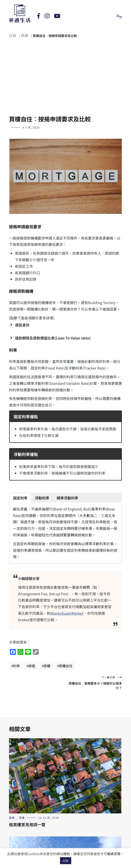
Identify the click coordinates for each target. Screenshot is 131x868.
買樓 (24, 35)
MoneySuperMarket (67, 613)
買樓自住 (66, 666)
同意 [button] (66, 861)
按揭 (32, 666)
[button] (65, 325)
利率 (16, 666)
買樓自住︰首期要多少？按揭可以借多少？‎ (94, 683)
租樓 (12, 818)
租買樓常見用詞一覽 (27, 824)
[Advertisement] (65, 79)
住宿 (13, 35)
